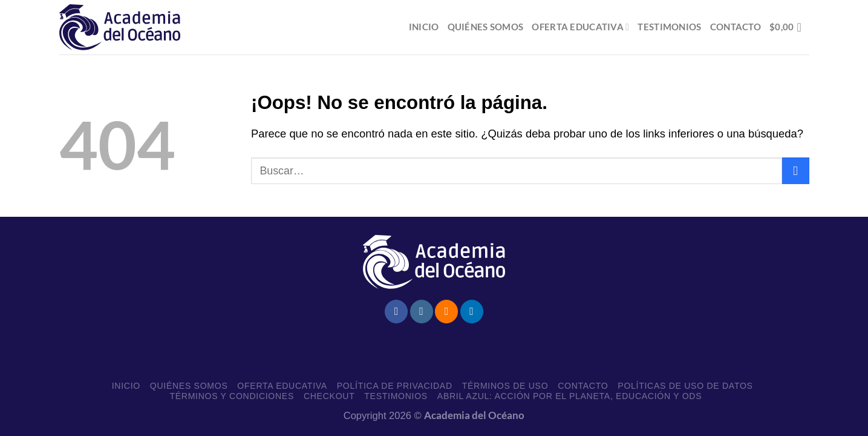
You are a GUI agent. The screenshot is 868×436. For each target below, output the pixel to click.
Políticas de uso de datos (685, 386)
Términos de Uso (505, 386)
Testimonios (669, 27)
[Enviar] (796, 171)
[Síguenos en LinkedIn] (472, 311)
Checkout (329, 396)
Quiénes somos (486, 27)
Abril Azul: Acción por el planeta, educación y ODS (569, 396)
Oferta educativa (580, 27)
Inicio (424, 27)
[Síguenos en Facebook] (396, 311)
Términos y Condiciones (232, 396)
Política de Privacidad (395, 386)
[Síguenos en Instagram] (422, 311)
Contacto (736, 27)
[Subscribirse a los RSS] (446, 311)
